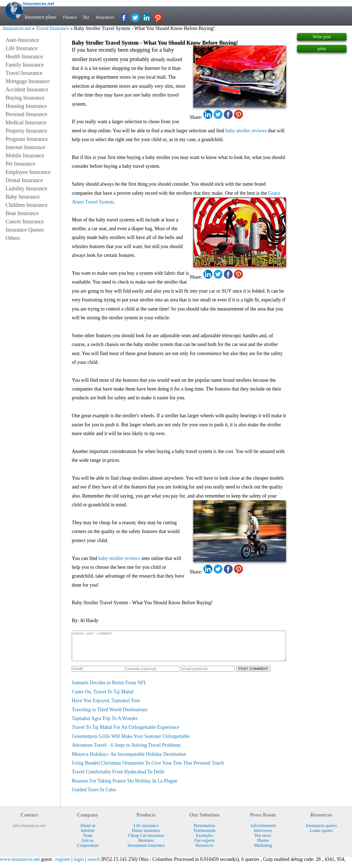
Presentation (205, 831)
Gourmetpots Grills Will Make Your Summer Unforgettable (131, 742)
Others (13, 238)
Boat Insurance (22, 213)
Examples (204, 841)
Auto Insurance (22, 40)
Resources (204, 851)
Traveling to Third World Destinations (110, 715)
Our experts (205, 846)
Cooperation (88, 851)
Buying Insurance (25, 98)
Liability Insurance (26, 188)
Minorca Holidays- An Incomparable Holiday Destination (129, 760)
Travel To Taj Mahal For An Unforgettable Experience (126, 733)
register (63, 865)
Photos (263, 846)
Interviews (263, 836)
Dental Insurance (24, 180)
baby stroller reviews (246, 131)
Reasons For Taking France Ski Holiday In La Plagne (125, 787)
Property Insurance (26, 131)
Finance (71, 17)
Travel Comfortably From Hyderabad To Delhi (118, 778)
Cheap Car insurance (146, 841)
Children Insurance (27, 205)
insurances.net (17, 28)
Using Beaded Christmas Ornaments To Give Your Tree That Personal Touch (148, 769)
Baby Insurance (23, 197)
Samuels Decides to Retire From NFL (109, 688)
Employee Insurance (28, 172)
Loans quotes (321, 836)
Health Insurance (24, 56)
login (79, 865)
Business (146, 846)
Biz (89, 17)
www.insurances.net (20, 865)
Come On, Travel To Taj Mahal (103, 697)
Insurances (110, 17)
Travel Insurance (52, 28)
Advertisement (263, 831)
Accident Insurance (27, 89)
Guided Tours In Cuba (94, 795)
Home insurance (146, 836)
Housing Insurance (26, 106)
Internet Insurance (25, 147)
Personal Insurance (26, 114)
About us (88, 831)
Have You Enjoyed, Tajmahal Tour (106, 706)
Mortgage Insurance (28, 81)
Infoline (88, 836)
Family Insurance (25, 65)
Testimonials (204, 836)
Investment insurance (146, 851)
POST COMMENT (253, 675)
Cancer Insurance (25, 221)
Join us (87, 846)
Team (88, 841)
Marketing (263, 851)
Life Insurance (21, 48)
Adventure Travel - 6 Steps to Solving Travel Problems (126, 751)
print (322, 49)
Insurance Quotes (25, 230)
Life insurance (146, 831)
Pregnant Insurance (27, 139)
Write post (322, 37)
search (94, 865)
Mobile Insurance (25, 155)
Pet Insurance (20, 164)
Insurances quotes (321, 831)
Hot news (263, 841)
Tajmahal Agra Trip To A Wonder (105, 724)
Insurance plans (41, 17)
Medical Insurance (26, 122)
